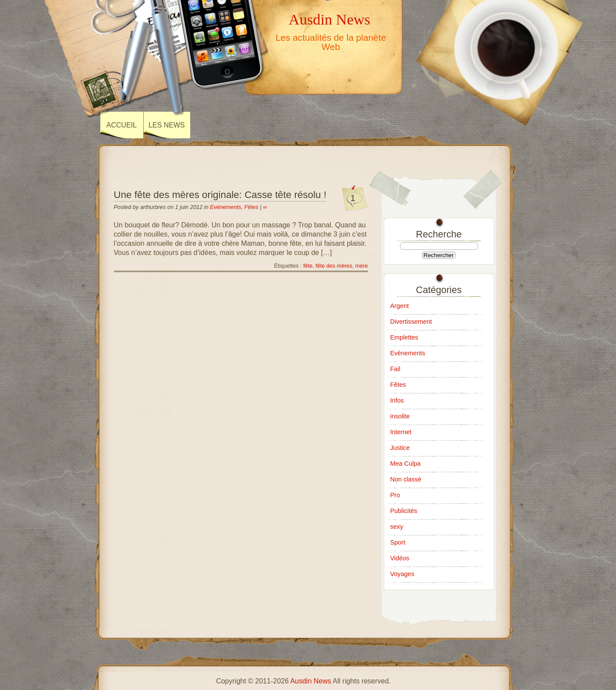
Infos (397, 400)
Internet (401, 432)
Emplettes (404, 337)
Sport (398, 542)
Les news (167, 125)
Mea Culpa (406, 464)
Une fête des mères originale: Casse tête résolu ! (220, 195)
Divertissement (411, 322)
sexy (397, 527)
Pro (395, 495)
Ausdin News (329, 19)
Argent (400, 306)
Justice (400, 448)
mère (362, 266)
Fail (395, 369)
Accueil (122, 125)
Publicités (404, 511)
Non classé (406, 479)
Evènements (225, 207)
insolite (400, 416)
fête (308, 266)
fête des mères (334, 266)
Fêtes (251, 207)
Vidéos (400, 558)
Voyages (402, 574)
